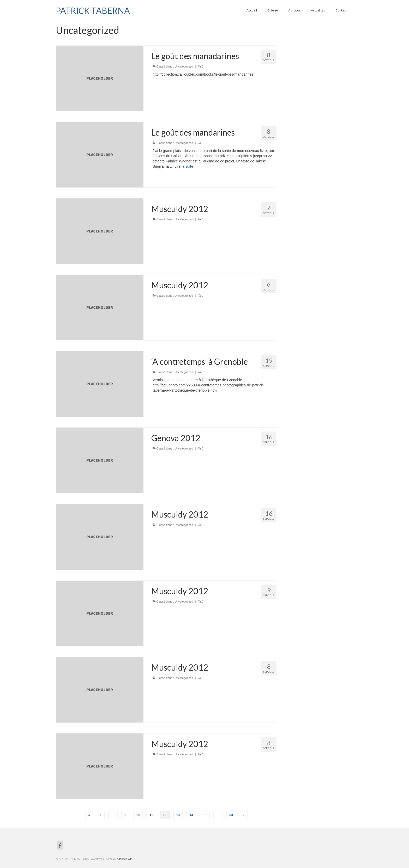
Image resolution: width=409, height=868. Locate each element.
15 (205, 815)
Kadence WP (124, 859)
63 (231, 815)
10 (138, 815)
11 (151, 815)
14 (191, 815)
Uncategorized (184, 66)
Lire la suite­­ (184, 166)
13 (178, 815)
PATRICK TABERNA (93, 11)
